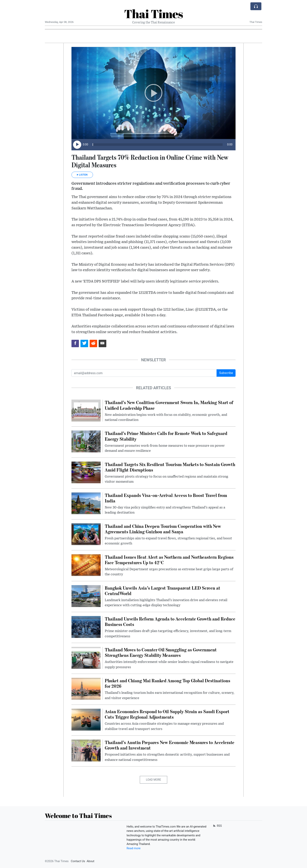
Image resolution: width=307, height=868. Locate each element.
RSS (217, 826)
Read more (134, 848)
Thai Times (153, 14)
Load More (154, 780)
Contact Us (78, 861)
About (90, 861)
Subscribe (226, 373)
